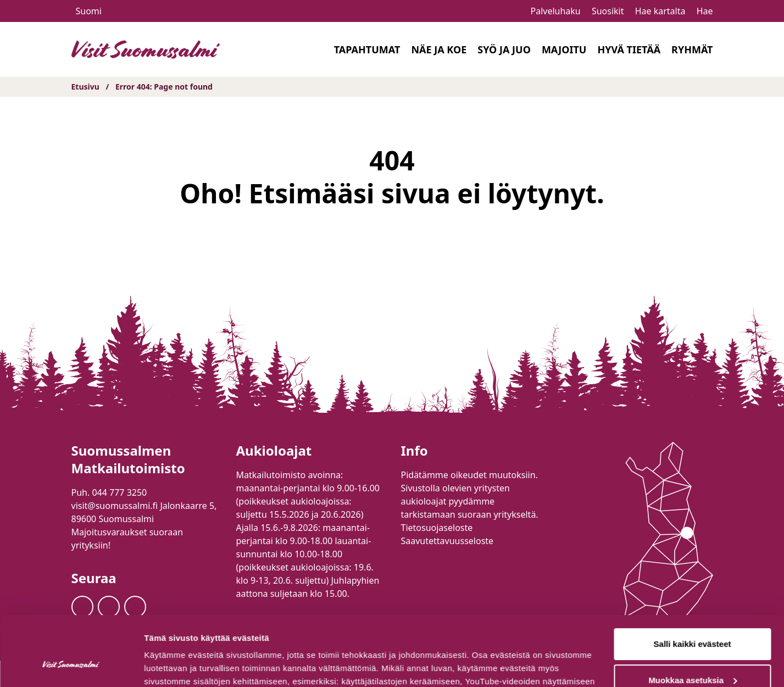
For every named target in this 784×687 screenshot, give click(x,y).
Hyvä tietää (629, 49)
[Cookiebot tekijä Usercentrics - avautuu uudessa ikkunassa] (71, 666)
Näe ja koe (439, 49)
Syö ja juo (504, 49)
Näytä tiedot (168, 665)
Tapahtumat (367, 49)
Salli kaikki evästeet (693, 584)
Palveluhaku (556, 11)
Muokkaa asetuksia (693, 620)
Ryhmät (692, 49)
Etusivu (85, 87)
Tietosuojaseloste (437, 528)
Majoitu (564, 49)
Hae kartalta (660, 11)
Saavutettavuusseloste (447, 541)
